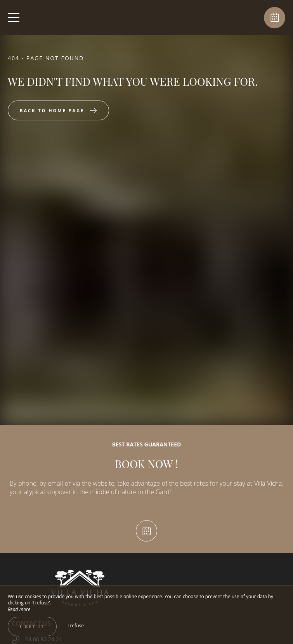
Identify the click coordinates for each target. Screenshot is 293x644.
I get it (32, 626)
